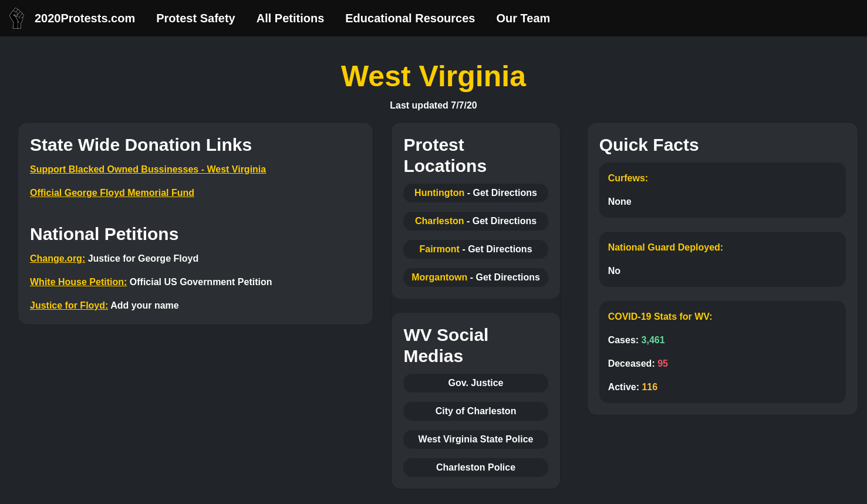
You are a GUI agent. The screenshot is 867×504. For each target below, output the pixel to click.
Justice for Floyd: (69, 305)
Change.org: (58, 258)
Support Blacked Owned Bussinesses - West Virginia (148, 169)
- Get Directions (502, 193)
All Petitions (291, 18)
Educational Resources (410, 18)
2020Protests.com (85, 18)
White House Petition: (78, 282)
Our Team (523, 18)
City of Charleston (476, 411)
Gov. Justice (476, 383)
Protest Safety (196, 18)
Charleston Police (476, 467)
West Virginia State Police (476, 439)
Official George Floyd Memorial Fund (112, 193)
